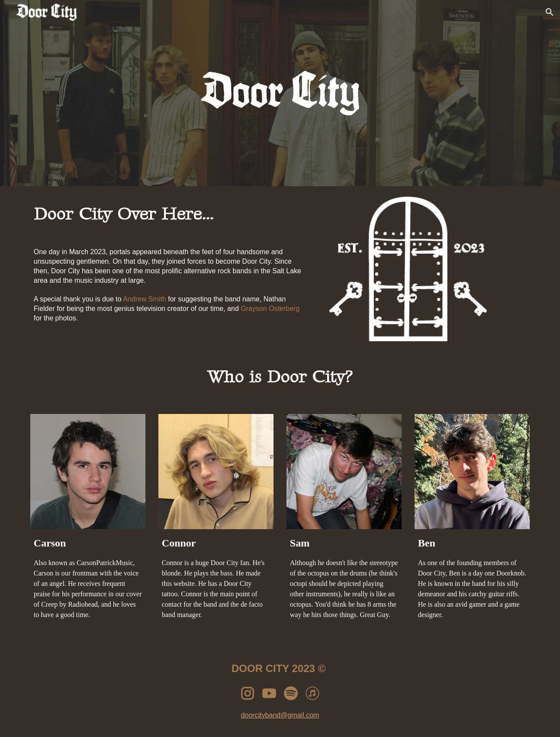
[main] (173, 215)
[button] (550, 12)
